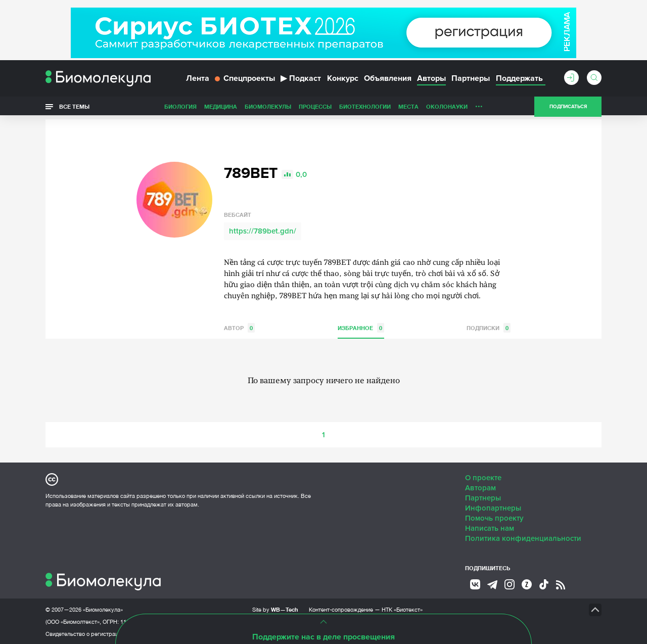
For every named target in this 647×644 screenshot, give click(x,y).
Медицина (221, 108)
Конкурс (343, 80)
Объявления (388, 80)
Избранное (361, 327)
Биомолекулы (268, 108)
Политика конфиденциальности (523, 537)
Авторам (480, 487)
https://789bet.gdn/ (263, 230)
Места (408, 108)
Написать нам (490, 527)
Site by (275, 608)
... (479, 106)
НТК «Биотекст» (402, 609)
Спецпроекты (245, 80)
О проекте (483, 477)
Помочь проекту (494, 517)
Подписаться (568, 108)
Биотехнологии (365, 108)
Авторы (431, 80)
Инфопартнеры (493, 507)
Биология (180, 108)
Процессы (315, 108)
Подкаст (301, 80)
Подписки (489, 327)
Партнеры (471, 80)
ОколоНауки (447, 108)
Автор (239, 327)
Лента (198, 80)
